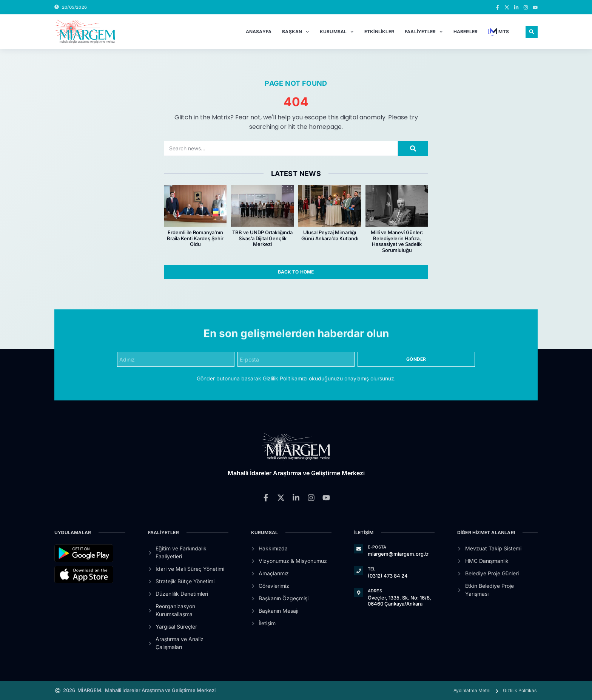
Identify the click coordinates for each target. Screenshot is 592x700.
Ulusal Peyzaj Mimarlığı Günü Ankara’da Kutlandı (330, 235)
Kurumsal (337, 32)
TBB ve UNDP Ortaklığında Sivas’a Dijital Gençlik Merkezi (262, 238)
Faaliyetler (424, 32)
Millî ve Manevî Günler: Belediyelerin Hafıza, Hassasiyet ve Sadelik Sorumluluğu (397, 241)
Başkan (296, 32)
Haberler (466, 32)
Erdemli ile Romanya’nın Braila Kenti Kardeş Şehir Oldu (195, 238)
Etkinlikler (379, 32)
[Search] (413, 148)
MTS (499, 32)
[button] (532, 32)
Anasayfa (259, 32)
